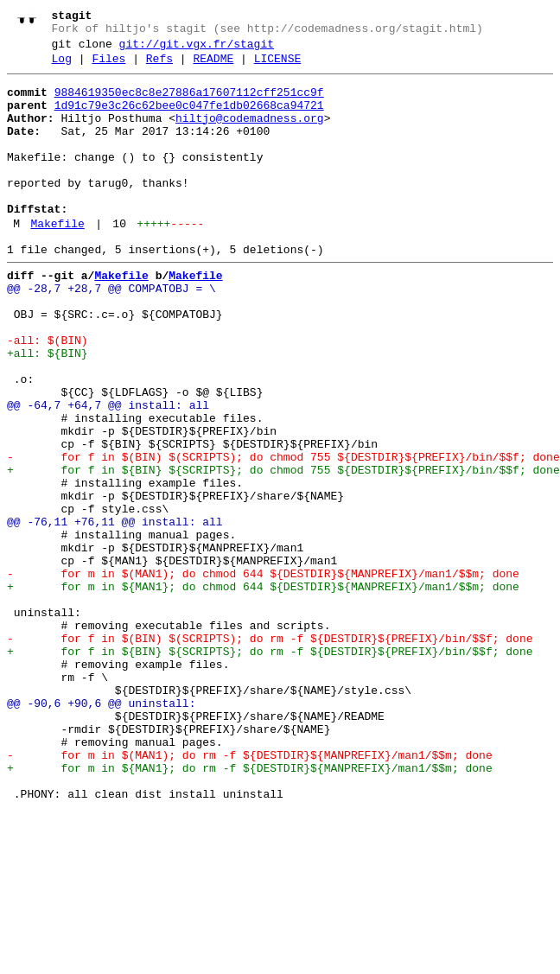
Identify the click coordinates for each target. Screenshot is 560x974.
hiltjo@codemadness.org (250, 134)
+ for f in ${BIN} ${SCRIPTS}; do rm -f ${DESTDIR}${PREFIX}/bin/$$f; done (270, 768)
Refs (159, 67)
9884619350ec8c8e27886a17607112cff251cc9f (189, 103)
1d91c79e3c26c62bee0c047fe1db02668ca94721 (189, 118)
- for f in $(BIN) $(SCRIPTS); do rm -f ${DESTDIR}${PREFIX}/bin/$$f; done (270, 753)
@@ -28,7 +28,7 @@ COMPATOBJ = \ (111, 333)
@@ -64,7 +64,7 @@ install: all (108, 473)
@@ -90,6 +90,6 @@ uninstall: (101, 831)
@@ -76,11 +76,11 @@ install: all (115, 613)
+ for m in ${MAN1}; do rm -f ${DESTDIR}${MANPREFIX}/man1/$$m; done (250, 908)
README (213, 67)
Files (108, 67)
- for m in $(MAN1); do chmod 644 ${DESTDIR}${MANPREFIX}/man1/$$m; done (263, 675)
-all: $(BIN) (48, 395)
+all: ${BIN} (48, 411)
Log (62, 67)
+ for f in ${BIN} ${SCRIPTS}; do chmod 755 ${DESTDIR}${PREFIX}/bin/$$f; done (283, 551)
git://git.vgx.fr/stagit (197, 49)
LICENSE (278, 67)
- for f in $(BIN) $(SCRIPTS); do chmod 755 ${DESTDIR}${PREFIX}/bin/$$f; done (283, 535)
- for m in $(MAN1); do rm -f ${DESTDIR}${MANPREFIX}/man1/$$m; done (250, 893)
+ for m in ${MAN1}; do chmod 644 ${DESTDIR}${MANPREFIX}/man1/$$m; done (263, 691)
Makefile (57, 260)
